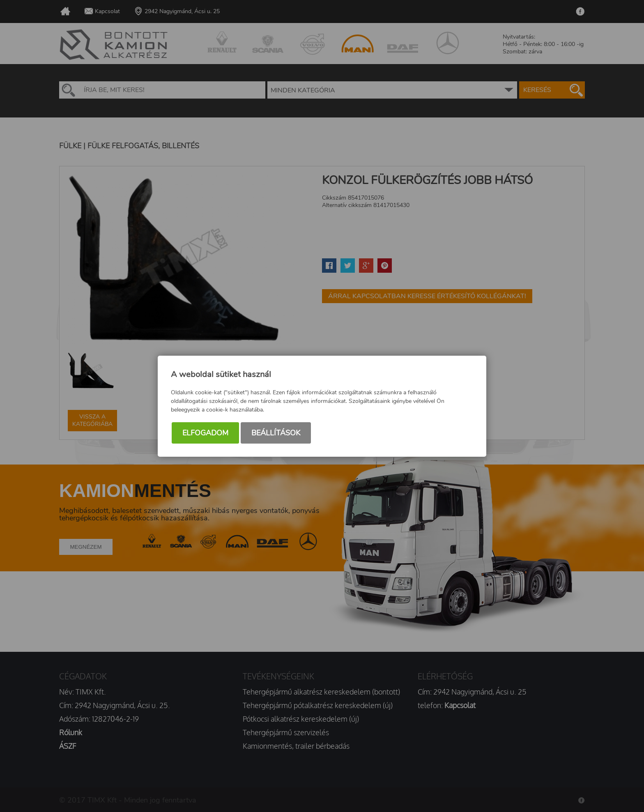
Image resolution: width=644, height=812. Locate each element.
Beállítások (276, 433)
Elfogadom (205, 433)
